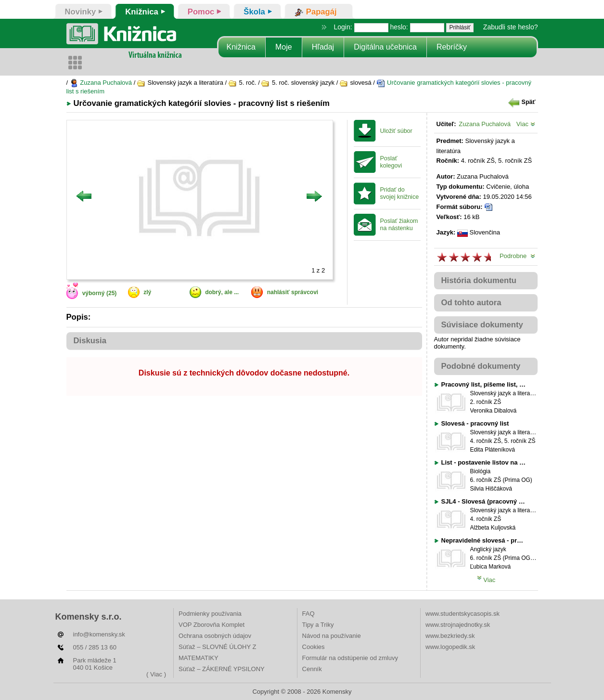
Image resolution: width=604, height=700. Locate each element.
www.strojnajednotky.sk (458, 625)
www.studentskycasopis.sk (463, 614)
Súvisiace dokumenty (482, 325)
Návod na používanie (332, 636)
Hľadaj (323, 47)
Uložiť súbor (396, 131)
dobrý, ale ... (222, 292)
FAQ (308, 614)
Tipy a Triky (318, 625)
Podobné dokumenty (481, 366)
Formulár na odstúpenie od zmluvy (350, 658)
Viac (526, 124)
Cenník (312, 669)
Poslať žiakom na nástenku (399, 225)
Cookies (314, 647)
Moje (284, 47)
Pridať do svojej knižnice (400, 193)
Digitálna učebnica (385, 47)
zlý (147, 292)
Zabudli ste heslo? (511, 27)
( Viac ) (156, 674)
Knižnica (241, 47)
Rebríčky (452, 47)
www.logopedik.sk (450, 647)
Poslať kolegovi (391, 162)
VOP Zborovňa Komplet (212, 625)
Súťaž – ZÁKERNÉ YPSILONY (222, 669)
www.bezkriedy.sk (450, 636)
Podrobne (517, 256)
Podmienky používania (210, 614)
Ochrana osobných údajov (215, 636)
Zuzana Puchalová (101, 83)
